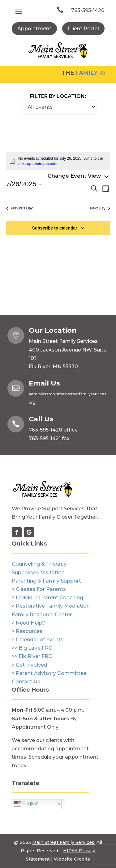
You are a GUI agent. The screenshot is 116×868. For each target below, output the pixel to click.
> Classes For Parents (39, 589)
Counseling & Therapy (39, 564)
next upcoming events (38, 164)
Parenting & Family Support (46, 581)
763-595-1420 (88, 10)
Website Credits (72, 859)
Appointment (34, 29)
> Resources (27, 631)
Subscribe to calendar (54, 228)
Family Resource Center (42, 615)
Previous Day (19, 208)
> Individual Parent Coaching (47, 598)
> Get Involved (30, 665)
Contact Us (26, 682)
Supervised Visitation (38, 573)
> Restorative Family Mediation (51, 606)
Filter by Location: (58, 96)
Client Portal (83, 29)
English (26, 804)
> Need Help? (28, 623)
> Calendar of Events (38, 640)
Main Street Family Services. (64, 842)
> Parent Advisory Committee (49, 673)
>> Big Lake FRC (32, 648)
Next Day (100, 208)
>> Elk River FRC (32, 656)
